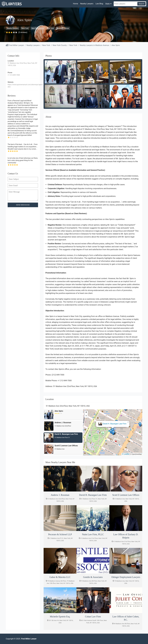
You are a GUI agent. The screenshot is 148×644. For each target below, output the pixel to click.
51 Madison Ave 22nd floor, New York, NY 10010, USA (22, 64)
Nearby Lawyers (87, 4)
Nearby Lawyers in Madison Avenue (94, 45)
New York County (38, 28)
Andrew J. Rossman (115, 424)
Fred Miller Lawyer (16, 45)
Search (141, 4)
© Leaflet (126, 454)
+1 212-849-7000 (14, 75)
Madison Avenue (63, 28)
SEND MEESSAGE (23, 205)
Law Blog (99, 4)
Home (76, 4)
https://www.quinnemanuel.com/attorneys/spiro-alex (23, 86)
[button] (113, 430)
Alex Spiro (116, 45)
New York (25, 28)
